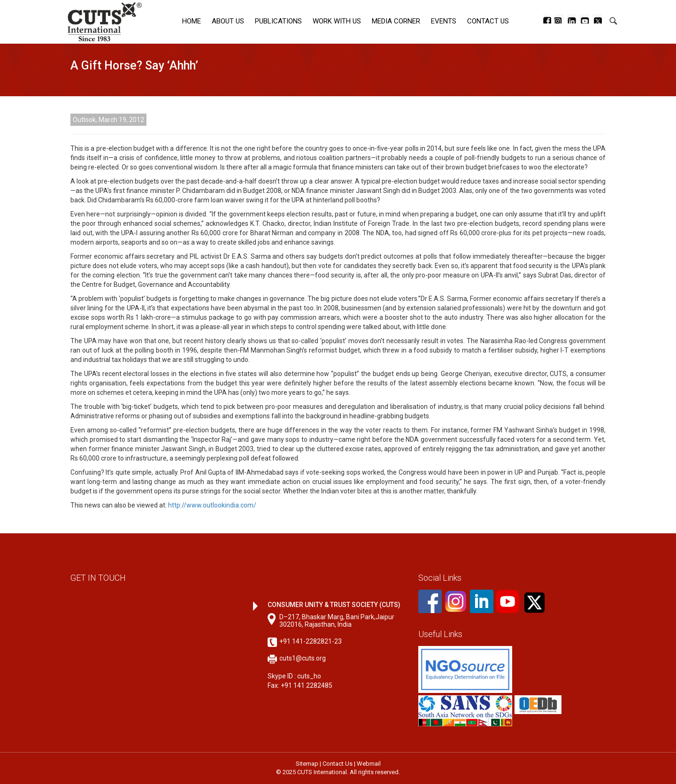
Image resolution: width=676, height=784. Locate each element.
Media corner (396, 21)
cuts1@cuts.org (303, 658)
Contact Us (488, 21)
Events (444, 21)
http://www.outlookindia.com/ (212, 505)
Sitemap (307, 764)
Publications (278, 21)
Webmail (369, 764)
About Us (228, 21)
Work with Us (337, 21)
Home (192, 21)
